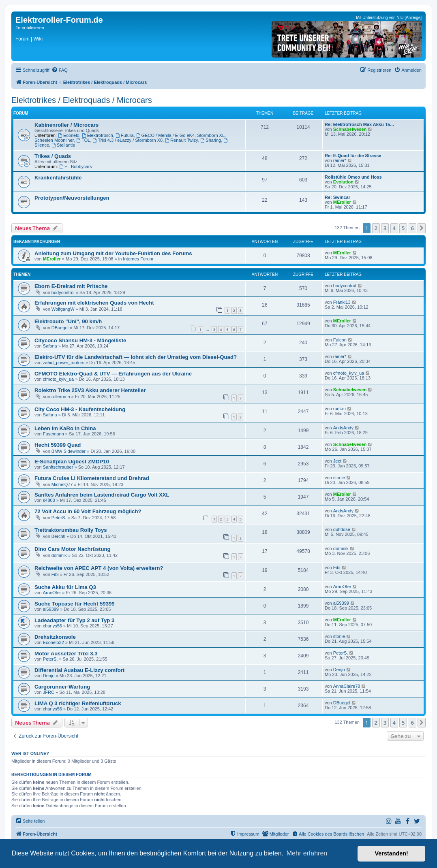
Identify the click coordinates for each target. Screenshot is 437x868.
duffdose (342, 529)
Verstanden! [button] (392, 853)
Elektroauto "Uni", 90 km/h (68, 321)
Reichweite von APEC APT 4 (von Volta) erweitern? (99, 568)
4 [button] (394, 228)
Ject (337, 461)
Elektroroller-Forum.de (59, 20)
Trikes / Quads (53, 156)
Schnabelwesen (350, 129)
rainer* (340, 160)
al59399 (51, 609)
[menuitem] (60, 70)
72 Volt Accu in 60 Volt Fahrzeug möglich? (88, 511)
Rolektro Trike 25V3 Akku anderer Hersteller (90, 390)
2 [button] (376, 228)
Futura (125, 135)
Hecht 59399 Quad (58, 445)
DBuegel (60, 328)
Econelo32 (54, 642)
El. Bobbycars (76, 166)
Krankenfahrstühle (58, 178)
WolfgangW (63, 309)
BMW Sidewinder (69, 451)
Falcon (340, 340)
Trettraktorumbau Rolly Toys (71, 530)
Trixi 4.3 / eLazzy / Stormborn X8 (128, 140)
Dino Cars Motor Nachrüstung (73, 549)
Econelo (69, 135)
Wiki (38, 39)
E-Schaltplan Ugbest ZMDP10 (72, 462)
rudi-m (340, 409)
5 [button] (403, 228)
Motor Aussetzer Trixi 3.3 (66, 654)
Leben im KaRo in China (65, 428)
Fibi (55, 574)
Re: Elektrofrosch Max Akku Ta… (360, 124)
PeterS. (59, 518)
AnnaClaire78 (347, 686)
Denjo (49, 676)
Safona (50, 346)
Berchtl (58, 536)
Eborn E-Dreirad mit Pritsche (71, 286)
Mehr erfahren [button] (307, 853)
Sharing (211, 140)
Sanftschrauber (58, 467)
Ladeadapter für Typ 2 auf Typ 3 (74, 620)
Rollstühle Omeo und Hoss (353, 177)
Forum (22, 39)
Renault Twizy (181, 140)
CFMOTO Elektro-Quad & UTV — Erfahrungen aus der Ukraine (113, 374)
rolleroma (61, 397)
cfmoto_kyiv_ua (58, 379)
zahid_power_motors (64, 363)
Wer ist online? (30, 753)
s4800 (49, 500)
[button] (422, 228)
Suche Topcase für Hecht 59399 (75, 604)
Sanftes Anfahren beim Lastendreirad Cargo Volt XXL (102, 495)
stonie (339, 478)
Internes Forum (138, 259)
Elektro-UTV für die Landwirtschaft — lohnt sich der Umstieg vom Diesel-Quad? (136, 357)
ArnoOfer (52, 593)
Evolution (343, 182)
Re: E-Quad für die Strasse (353, 156)
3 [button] (385, 228)
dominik (59, 555)
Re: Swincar (337, 197)
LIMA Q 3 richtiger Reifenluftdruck (78, 703)
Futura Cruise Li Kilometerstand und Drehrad (92, 478)
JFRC (49, 692)
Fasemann (54, 434)
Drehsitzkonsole (55, 637)
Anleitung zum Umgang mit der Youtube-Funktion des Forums (113, 253)
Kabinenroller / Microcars (66, 125)
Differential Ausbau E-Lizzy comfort (79, 670)
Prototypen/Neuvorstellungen (72, 198)
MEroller (342, 202)
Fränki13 (342, 302)
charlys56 (52, 626)
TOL (83, 140)
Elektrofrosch (97, 135)
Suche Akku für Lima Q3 (65, 587)
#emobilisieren (30, 28)
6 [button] (412, 228)
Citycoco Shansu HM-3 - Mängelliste (80, 340)
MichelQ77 (62, 484)
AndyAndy (343, 428)
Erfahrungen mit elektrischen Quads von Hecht (94, 303)
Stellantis (63, 145)
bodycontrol (63, 292)
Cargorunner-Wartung (62, 687)
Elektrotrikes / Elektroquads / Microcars (82, 100)
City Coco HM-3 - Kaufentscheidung (80, 409)
